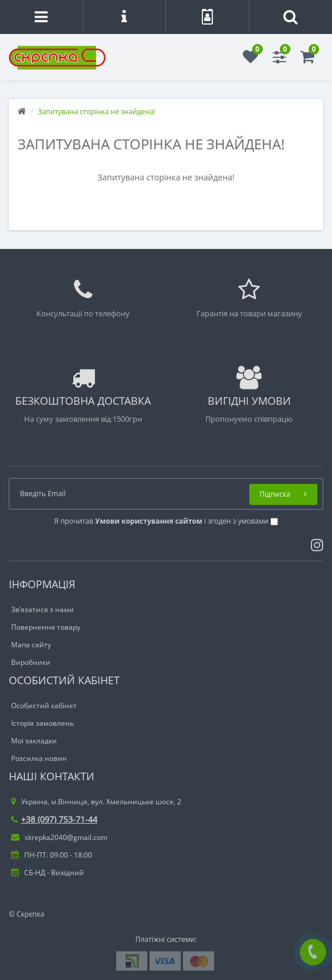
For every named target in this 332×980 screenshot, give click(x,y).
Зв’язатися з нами (43, 609)
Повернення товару (46, 627)
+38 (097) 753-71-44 (54, 819)
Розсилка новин (39, 758)
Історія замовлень (43, 723)
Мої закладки (34, 741)
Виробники (31, 662)
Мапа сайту (31, 645)
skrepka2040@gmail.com (59, 837)
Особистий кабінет (44, 706)
